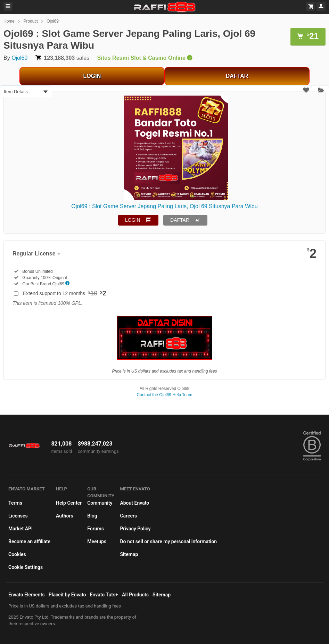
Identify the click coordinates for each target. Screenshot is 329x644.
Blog (92, 516)
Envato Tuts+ (104, 595)
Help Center (69, 503)
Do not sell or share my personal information (168, 541)
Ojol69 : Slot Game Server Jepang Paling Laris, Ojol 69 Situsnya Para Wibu (164, 206)
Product (30, 21)
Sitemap (129, 554)
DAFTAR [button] (180, 220)
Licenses (18, 516)
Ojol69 (53, 21)
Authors (65, 516)
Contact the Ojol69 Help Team (165, 395)
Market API (20, 529)
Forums (96, 529)
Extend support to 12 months (65, 293)
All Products (135, 595)
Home (9, 21)
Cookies (17, 554)
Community (100, 503)
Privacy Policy (135, 529)
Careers (128, 516)
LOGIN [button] (133, 220)
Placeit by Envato (67, 595)
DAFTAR (237, 76)
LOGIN (92, 76)
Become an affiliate (29, 541)
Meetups (97, 541)
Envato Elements (27, 595)
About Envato (134, 503)
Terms (15, 503)
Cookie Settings (26, 567)
